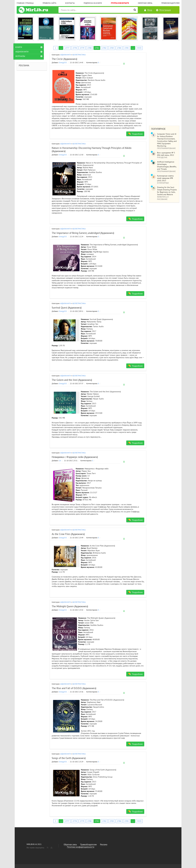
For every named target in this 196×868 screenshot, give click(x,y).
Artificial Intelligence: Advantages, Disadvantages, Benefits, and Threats (167, 165)
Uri (60, 461)
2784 (119, 48)
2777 (67, 48)
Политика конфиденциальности (81, 847)
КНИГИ (22, 47)
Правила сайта (49, 3)
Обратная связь (145, 3)
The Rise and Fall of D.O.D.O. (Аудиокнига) (74, 688)
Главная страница (25, 3)
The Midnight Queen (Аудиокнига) (70, 606)
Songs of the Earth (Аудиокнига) (69, 758)
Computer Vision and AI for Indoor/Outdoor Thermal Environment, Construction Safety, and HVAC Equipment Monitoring (167, 140)
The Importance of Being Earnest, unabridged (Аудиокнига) (83, 233)
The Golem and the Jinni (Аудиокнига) (72, 380)
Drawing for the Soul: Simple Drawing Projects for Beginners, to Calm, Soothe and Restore (167, 191)
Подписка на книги (93, 3)
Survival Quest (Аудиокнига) (67, 308)
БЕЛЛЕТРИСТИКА (79, 55)
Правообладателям (170, 3)
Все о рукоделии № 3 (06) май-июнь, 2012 (166, 154)
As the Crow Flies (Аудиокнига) (68, 534)
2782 (104, 48)
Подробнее (137, 134)
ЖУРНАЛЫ (23, 56)
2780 (89, 48)
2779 (82, 48)
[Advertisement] (164, 83)
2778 (75, 48)
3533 (139, 48)
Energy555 (63, 63)
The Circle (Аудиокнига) (64, 59)
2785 (127, 48)
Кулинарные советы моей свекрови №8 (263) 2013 (165, 178)
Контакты (70, 3)
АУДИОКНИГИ (66, 55)
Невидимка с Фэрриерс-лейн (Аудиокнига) (75, 457)
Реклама (104, 844)
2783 (112, 48)
